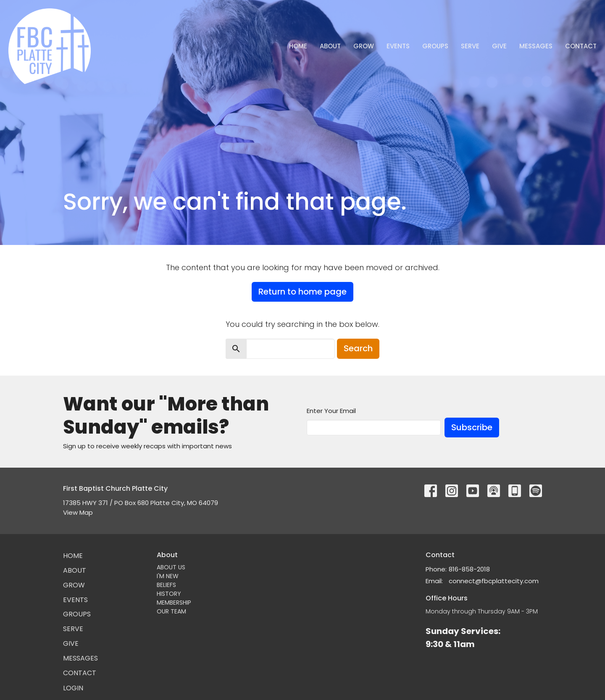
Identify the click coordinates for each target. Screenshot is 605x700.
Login (73, 688)
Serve (470, 46)
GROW (364, 46)
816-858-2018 (469, 569)
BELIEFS (166, 585)
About (330, 46)
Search (358, 348)
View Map (78, 512)
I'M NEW (168, 576)
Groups (435, 46)
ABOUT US (171, 567)
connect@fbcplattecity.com (494, 581)
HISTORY (169, 594)
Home (298, 46)
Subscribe (472, 427)
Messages (536, 46)
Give (499, 46)
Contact (581, 46)
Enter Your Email (331, 411)
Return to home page (302, 292)
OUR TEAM (171, 611)
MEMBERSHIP (174, 603)
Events (398, 46)
